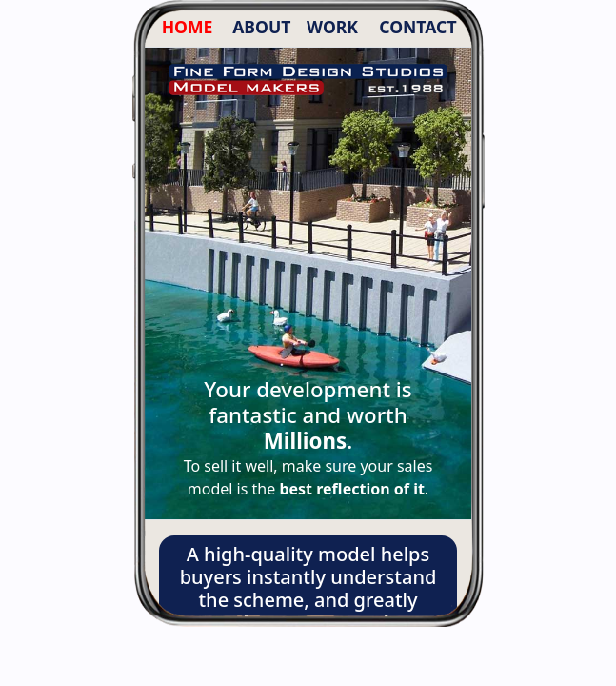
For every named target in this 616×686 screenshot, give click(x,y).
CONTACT (417, 27)
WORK (332, 27)
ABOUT (261, 27)
